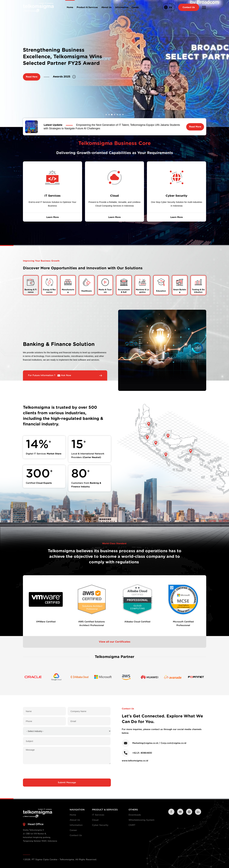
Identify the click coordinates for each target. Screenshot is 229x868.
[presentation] (67, 771)
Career (73, 830)
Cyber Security (100, 825)
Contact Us (76, 835)
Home (73, 815)
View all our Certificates (115, 642)
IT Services (98, 815)
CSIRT (132, 825)
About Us (75, 820)
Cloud (95, 820)
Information (76, 825)
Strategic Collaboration (71, 80)
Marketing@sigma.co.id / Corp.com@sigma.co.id (159, 743)
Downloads (135, 815)
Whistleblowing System (141, 820)
